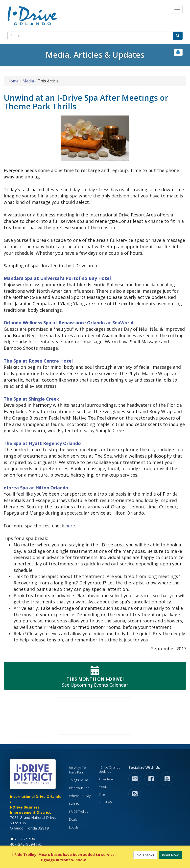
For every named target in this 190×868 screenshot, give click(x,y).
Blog (102, 794)
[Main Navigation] (177, 9)
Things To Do (79, 780)
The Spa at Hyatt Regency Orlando (42, 443)
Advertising (107, 779)
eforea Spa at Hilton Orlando (36, 488)
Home (13, 81)
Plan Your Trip (79, 788)
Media (28, 81)
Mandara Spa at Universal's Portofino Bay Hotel (57, 278)
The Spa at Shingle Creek (31, 399)
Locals (74, 827)
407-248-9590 (23, 839)
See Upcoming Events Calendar (95, 676)
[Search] (90, 36)
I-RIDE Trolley (79, 811)
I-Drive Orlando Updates (110, 770)
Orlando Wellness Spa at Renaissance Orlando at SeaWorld (69, 323)
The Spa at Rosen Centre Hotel (38, 361)
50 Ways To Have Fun (77, 770)
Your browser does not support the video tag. (95, 716)
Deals (73, 819)
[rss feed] (135, 794)
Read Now (170, 855)
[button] (178, 52)
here (70, 526)
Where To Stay (80, 796)
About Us (105, 802)
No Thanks (145, 855)
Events (74, 804)
